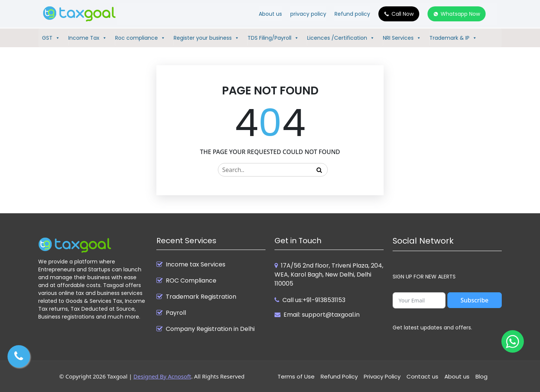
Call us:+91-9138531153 (314, 300)
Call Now (403, 14)
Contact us (422, 376)
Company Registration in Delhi (210, 329)
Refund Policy (339, 376)
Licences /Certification (341, 38)
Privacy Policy (382, 376)
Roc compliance (140, 38)
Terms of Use (296, 376)
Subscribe (475, 300)
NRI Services (402, 38)
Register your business (206, 38)
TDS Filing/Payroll (273, 38)
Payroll (176, 313)
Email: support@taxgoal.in (322, 315)
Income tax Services (196, 265)
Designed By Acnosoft (162, 376)
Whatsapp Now (460, 14)
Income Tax (88, 38)
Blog (481, 376)
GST (51, 38)
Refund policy (352, 14)
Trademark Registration (201, 297)
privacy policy (308, 14)
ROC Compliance (191, 281)
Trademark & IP (453, 38)
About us (270, 14)
